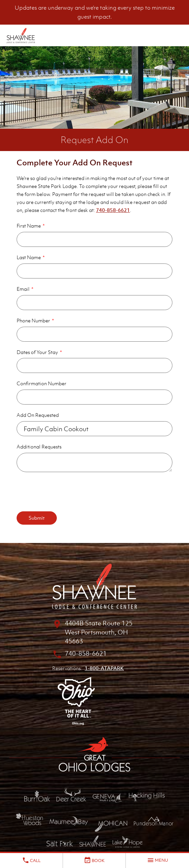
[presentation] (67, 492)
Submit (37, 518)
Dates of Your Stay (37, 352)
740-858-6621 (113, 210)
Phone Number (33, 320)
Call (31, 860)
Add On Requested (38, 415)
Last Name (29, 257)
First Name (29, 226)
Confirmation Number (42, 383)
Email (23, 289)
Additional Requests (39, 446)
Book (94, 860)
